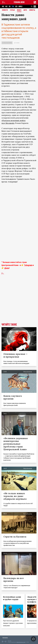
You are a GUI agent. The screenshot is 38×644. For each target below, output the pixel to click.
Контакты (5, 637)
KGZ (6, 7)
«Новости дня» (21, 91)
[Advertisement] (19, 298)
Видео (19, 10)
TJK (10, 7)
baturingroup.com (21, 642)
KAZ (3, 7)
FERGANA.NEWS (19, 2)
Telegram (28, 265)
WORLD (20, 7)
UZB (16, 7)
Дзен (7, 268)
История (17, 43)
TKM (13, 7)
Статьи (12, 10)
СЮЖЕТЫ (32, 10)
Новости (5, 10)
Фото (25, 10)
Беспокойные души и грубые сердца (12, 598)
